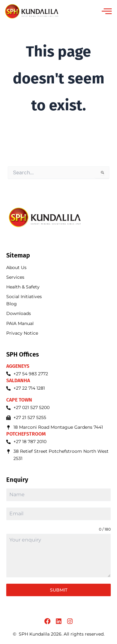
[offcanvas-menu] (107, 12)
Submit (59, 590)
